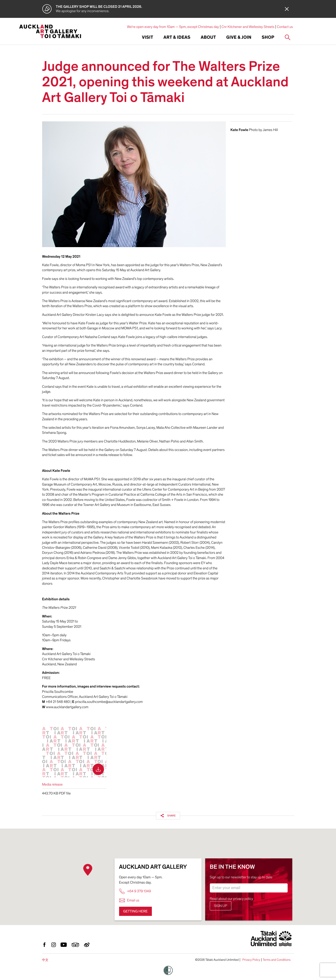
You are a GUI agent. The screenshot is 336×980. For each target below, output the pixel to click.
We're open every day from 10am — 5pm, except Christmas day (173, 27)
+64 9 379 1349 (135, 891)
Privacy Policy (251, 960)
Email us (129, 900)
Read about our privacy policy (232, 899)
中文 (45, 960)
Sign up (221, 906)
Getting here (135, 911)
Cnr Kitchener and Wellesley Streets (248, 27)
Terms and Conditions (277, 960)
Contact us (285, 27)
